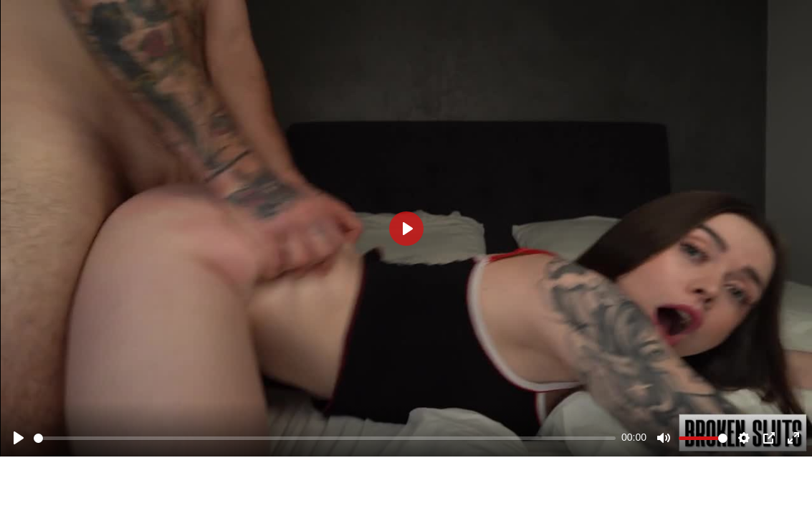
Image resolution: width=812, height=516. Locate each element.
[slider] (325, 438)
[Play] (19, 438)
